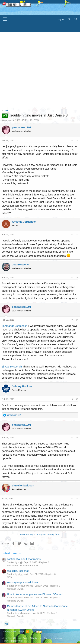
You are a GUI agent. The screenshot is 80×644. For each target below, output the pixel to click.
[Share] (73, 141)
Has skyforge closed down (22, 582)
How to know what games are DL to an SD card (35, 594)
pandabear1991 (12, 120)
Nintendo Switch (15, 589)
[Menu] (5, 19)
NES (9, 577)
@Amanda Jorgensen (15, 326)
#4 (77, 320)
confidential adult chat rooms (24, 559)
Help (21, 632)
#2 (77, 235)
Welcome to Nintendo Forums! (22, 565)
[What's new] (69, 19)
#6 (77, 438)
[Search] (76, 19)
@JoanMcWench (12, 367)
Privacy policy (9, 632)
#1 (77, 140)
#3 (77, 278)
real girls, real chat (18, 571)
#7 (77, 499)
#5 (77, 399)
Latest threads (11, 553)
